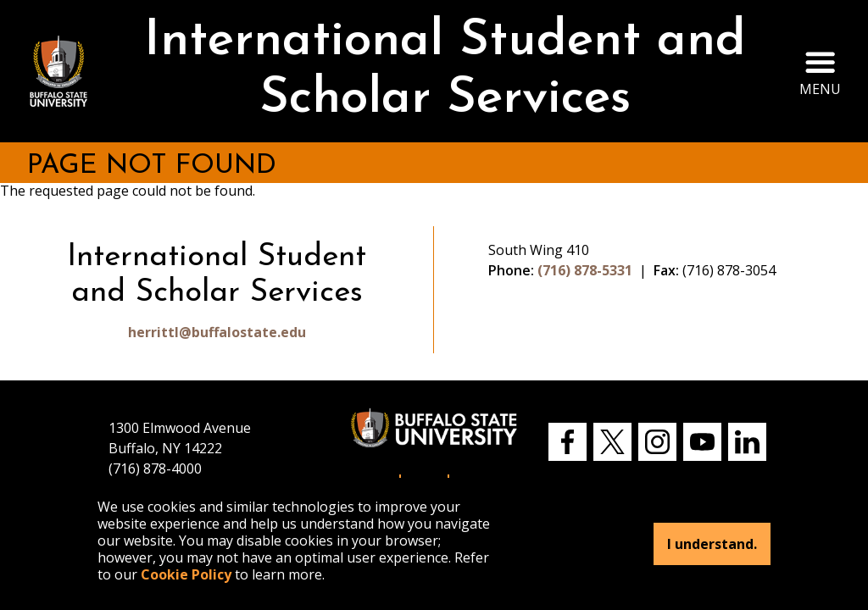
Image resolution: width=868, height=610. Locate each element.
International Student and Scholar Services (445, 71)
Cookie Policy (186, 574)
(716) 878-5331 (585, 270)
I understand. (712, 544)
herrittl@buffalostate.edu (217, 332)
